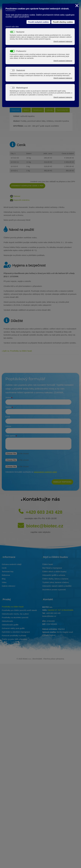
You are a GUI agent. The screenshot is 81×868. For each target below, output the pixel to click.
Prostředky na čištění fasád (13, 607)
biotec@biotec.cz (45, 526)
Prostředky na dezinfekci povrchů (15, 617)
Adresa (8, 426)
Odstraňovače (7, 621)
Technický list (62, 110)
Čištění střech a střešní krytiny (54, 572)
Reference (6, 575)
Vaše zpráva (11, 436)
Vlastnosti (16, 110)
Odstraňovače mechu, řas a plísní (15, 614)
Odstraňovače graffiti (10, 625)
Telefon (9, 407)
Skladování (38, 110)
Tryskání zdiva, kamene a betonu (56, 582)
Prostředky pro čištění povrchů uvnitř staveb (19, 610)
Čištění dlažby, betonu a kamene (55, 579)
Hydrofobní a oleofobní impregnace (16, 632)
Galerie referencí (9, 586)
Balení (26, 110)
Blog (4, 579)
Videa (4, 582)
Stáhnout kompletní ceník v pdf (27, 186)
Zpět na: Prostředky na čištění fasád (17, 351)
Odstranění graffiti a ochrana (54, 575)
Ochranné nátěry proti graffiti (13, 628)
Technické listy (8, 572)
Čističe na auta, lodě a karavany (15, 639)
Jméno (9, 398)
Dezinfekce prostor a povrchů (54, 590)
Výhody (50, 110)
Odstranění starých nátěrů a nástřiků (57, 586)
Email (8, 417)
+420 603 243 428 (44, 512)
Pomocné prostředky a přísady (14, 636)
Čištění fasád (48, 564)
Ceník (4, 568)
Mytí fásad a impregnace (52, 568)
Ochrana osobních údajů (12, 564)
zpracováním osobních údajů (45, 472)
